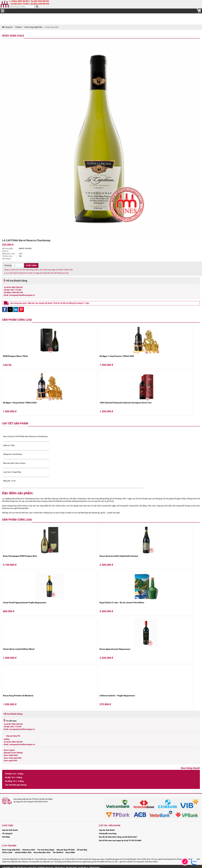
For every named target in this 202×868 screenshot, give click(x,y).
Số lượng (14, 265)
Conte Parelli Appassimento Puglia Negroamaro (25, 603)
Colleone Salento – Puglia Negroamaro (117, 696)
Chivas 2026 (7, 852)
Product (18, 27)
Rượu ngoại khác (11, 761)
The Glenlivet (58, 852)
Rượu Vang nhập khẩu (33, 27)
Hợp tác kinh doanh (10, 830)
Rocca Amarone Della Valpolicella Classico (119, 556)
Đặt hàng (31, 265)
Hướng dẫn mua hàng (108, 833)
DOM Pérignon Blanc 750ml (15, 356)
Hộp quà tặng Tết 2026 (66, 850)
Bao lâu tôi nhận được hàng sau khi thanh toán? (118, 837)
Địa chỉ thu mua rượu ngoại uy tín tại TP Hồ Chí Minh (120, 840)
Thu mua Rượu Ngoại (46, 850)
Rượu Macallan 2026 (42, 852)
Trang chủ (7, 27)
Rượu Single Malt (11, 755)
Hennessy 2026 (29, 850)
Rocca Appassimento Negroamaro (115, 649)
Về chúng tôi (7, 833)
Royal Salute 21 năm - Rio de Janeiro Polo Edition (122, 603)
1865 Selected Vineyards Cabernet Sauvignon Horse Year (126, 403)
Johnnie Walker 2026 (23, 852)
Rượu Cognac (9, 750)
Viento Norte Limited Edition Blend (19, 649)
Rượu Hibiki (70, 852)
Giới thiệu (6, 837)
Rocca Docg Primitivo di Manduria (18, 696)
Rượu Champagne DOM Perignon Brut (20, 556)
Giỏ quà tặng (82, 850)
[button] (5, 309)
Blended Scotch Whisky (13, 753)
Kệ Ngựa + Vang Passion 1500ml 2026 (117, 356)
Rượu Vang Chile (13, 36)
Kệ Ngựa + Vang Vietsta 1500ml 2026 (20, 403)
